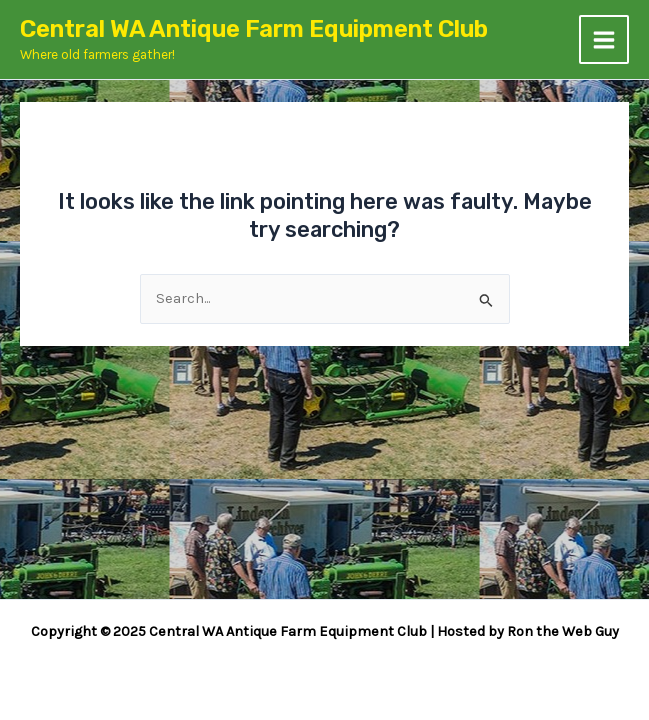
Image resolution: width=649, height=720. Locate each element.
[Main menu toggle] (604, 40)
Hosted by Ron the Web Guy (528, 631)
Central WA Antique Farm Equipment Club (254, 29)
